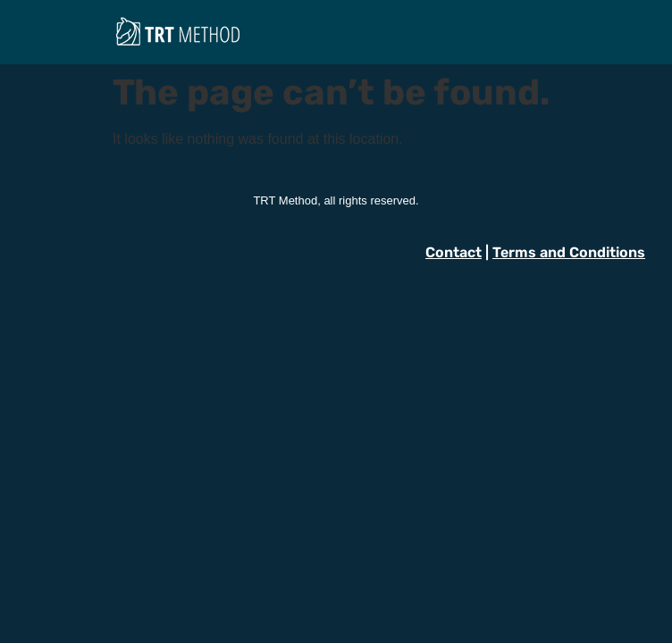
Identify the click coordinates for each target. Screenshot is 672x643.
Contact (454, 252)
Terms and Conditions (569, 252)
